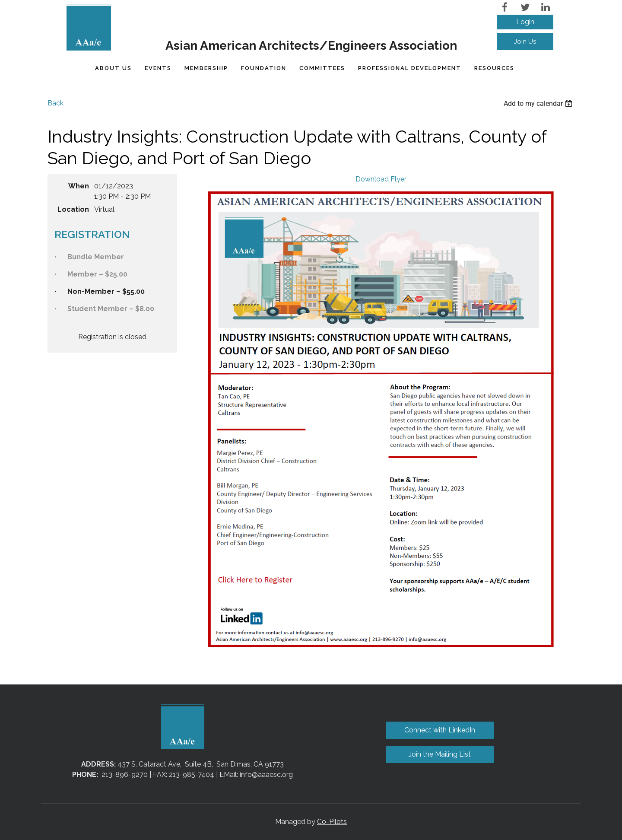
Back (56, 103)
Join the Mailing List (440, 754)
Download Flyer (381, 179)
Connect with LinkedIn (440, 730)
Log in (525, 22)
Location (73, 209)
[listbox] (539, 103)
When (79, 186)
